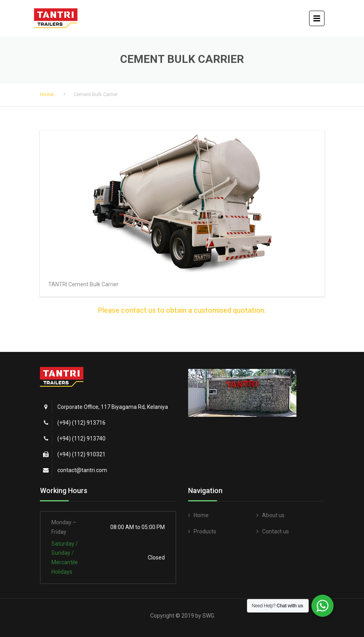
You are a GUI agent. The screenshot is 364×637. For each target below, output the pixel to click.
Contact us (275, 531)
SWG (208, 616)
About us (273, 515)
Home (47, 94)
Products (205, 531)
